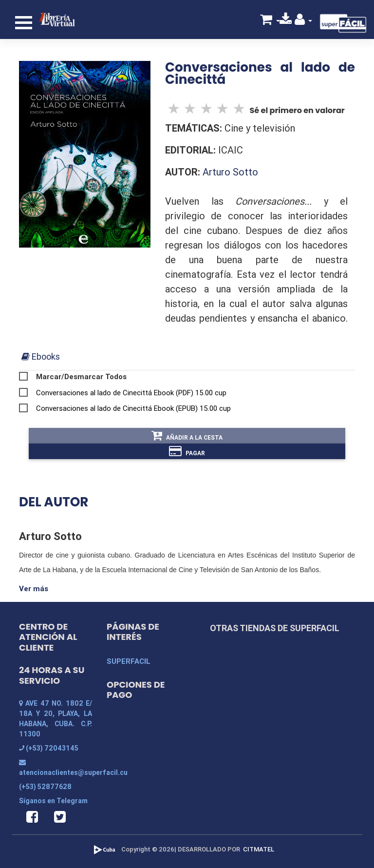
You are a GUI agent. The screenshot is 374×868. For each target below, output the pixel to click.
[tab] (41, 357)
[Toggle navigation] (24, 23)
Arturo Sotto (230, 172)
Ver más (34, 588)
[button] (304, 21)
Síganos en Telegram (53, 801)
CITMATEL (259, 849)
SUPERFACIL (129, 661)
